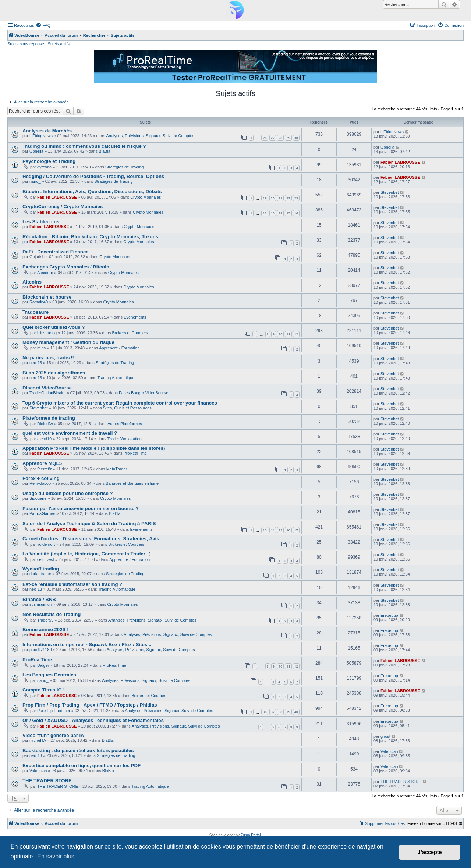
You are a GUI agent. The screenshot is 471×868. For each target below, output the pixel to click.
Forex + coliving (41, 478)
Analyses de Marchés (47, 131)
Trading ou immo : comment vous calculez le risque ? (84, 146)
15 (288, 213)
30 (296, 138)
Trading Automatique (116, 378)
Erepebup (389, 615)
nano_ (35, 181)
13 (273, 213)
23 (296, 198)
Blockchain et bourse (47, 297)
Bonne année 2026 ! (45, 629)
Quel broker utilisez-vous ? (54, 327)
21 (280, 198)
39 (288, 712)
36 (265, 712)
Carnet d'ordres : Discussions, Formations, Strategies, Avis (91, 539)
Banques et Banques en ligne (132, 483)
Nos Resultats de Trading (52, 614)
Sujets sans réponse (26, 44)
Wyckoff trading (41, 569)
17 (296, 530)
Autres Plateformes (125, 424)
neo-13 (36, 363)
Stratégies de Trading (125, 167)
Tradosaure (36, 312)
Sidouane (38, 498)
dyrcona (44, 167)
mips (41, 348)
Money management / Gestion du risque (68, 342)
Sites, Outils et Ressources (127, 408)
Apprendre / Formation (119, 348)
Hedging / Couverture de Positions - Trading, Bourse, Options (93, 176)
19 (265, 198)
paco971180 (41, 650)
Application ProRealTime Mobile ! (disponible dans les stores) (94, 448)
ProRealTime (135, 453)
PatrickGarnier (42, 513)
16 (296, 213)
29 (288, 138)
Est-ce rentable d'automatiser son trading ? (72, 584)
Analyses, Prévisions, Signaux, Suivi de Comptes (150, 136)
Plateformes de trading (49, 418)
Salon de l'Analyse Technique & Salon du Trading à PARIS (89, 524)
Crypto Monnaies (146, 197)
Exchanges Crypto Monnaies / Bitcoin (66, 267)
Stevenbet (390, 192)
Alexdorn (45, 273)
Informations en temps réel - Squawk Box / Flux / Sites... (87, 645)
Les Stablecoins (41, 222)
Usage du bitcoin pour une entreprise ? (68, 493)
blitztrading (47, 333)
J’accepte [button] (430, 852)
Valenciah (389, 751)
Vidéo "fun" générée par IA (53, 735)
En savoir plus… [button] (59, 856)
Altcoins (32, 282)
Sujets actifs (59, 44)
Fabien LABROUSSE (400, 162)
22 (288, 198)
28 (280, 138)
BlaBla (105, 151)
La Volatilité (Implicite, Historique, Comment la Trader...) (87, 554)
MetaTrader (117, 469)
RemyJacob (40, 483)
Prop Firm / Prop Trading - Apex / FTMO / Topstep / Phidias (90, 705)
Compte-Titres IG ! (44, 690)
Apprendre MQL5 (42, 463)
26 (265, 138)
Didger (43, 665)
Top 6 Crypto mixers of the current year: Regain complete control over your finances (120, 403)
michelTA (38, 740)
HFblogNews (41, 136)
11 (288, 334)
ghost (385, 736)
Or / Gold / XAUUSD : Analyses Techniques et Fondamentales (93, 720)
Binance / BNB (39, 599)
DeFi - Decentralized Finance (56, 252)
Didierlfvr (45, 424)
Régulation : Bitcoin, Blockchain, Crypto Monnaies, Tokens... (92, 237)
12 (265, 213)
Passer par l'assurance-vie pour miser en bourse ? (81, 508)
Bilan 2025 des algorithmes (54, 373)
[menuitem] (43, 25)
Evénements (135, 317)
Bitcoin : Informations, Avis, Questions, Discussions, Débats (92, 191)
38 (280, 712)
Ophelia (36, 151)
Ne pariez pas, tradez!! (48, 358)
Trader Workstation (125, 439)
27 (273, 138)
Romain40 (39, 302)
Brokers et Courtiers (130, 333)
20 (273, 198)
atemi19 (44, 439)
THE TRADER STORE (47, 781)
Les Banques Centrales (49, 675)
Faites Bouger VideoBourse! (144, 393)
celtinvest (46, 559)
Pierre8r (44, 469)
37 (273, 712)
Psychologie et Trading (49, 161)
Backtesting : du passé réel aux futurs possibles (78, 750)
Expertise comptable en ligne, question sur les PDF (82, 766)
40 (296, 712)
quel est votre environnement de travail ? (70, 433)
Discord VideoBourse (47, 388)
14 (280, 213)
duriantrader (40, 574)
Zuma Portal (251, 835)
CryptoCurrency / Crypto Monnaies (63, 207)
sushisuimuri (41, 604)
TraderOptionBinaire (48, 393)
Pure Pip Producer (54, 711)
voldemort (46, 544)
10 (280, 334)
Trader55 (45, 620)
